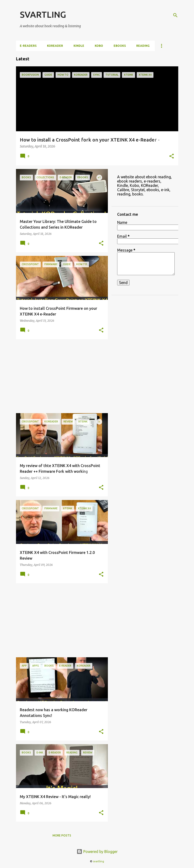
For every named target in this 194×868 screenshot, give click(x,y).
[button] (172, 157)
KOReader (55, 46)
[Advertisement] (60, 376)
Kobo (99, 46)
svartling (99, 861)
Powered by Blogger (97, 852)
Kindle (79, 46)
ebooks (120, 46)
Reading (143, 46)
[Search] (175, 15)
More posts (62, 835)
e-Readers (28, 46)
